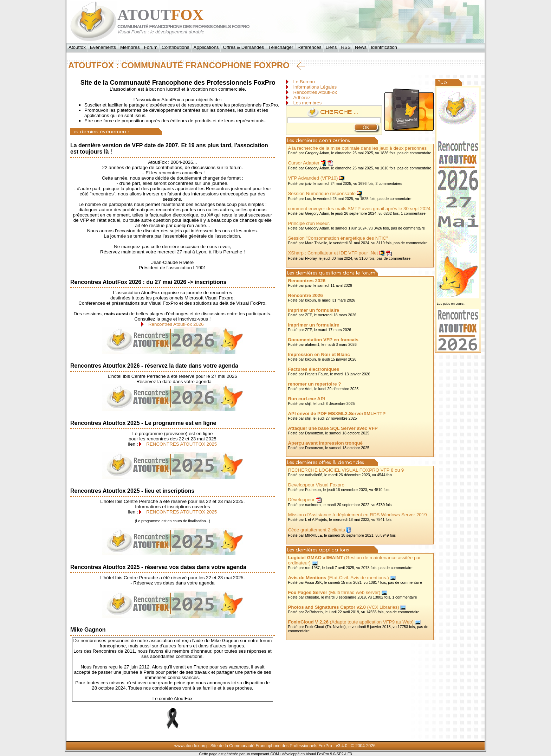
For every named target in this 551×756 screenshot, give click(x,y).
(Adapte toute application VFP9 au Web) (351, 622)
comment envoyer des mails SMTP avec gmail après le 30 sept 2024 (359, 209)
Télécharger (281, 47)
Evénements (103, 47)
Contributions (176, 47)
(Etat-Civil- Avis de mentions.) (338, 578)
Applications (206, 47)
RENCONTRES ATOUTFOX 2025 (181, 444)
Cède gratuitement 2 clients (316, 530)
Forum (151, 47)
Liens (331, 47)
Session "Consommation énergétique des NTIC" (338, 238)
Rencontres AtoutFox (315, 92)
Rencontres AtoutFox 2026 (176, 324)
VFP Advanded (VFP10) (313, 178)
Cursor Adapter (304, 163)
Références (309, 47)
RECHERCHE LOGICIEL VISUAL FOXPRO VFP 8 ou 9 (346, 470)
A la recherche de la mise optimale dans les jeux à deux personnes (357, 148)
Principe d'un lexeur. (309, 223)
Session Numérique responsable (322, 193)
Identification (384, 47)
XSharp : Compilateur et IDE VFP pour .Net (333, 253)
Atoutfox (77, 47)
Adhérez (302, 98)
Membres (130, 47)
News (361, 47)
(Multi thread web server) (334, 592)
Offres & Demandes (243, 47)
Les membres (307, 103)
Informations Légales (315, 87)
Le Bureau (304, 82)
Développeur (301, 500)
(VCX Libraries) (343, 607)
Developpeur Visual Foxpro (316, 485)
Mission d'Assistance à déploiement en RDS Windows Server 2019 (357, 515)
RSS (346, 47)
